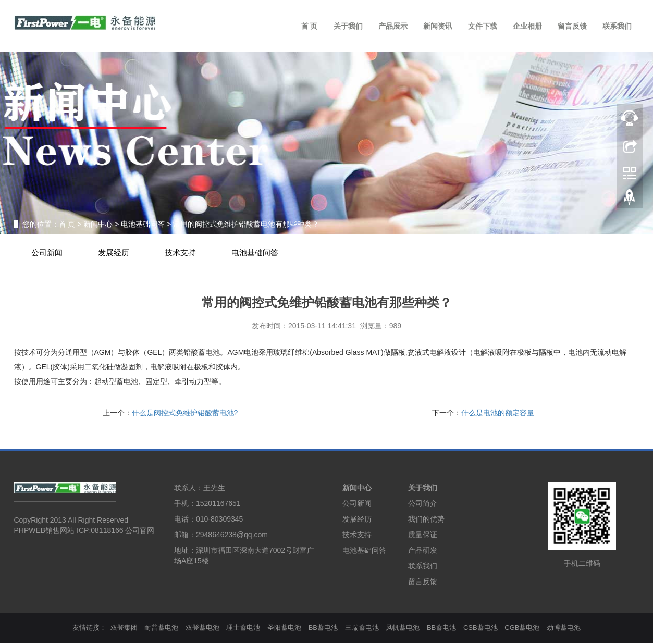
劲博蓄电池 (564, 628)
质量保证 (423, 535)
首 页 (310, 26)
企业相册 (527, 26)
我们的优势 (426, 519)
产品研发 (423, 551)
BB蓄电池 (323, 628)
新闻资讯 (438, 26)
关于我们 (348, 26)
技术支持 (183, 253)
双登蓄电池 (202, 628)
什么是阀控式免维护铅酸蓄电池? (185, 413)
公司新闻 (48, 253)
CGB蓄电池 (522, 628)
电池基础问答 (143, 224)
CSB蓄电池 (480, 628)
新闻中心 (98, 224)
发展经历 (116, 253)
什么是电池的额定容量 (498, 413)
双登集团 (124, 628)
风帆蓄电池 (403, 628)
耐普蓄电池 (161, 628)
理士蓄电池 (243, 628)
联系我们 (617, 26)
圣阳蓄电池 (284, 628)
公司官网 (140, 531)
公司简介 (423, 504)
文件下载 (483, 26)
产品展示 (393, 26)
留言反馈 (572, 26)
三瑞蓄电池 (362, 628)
